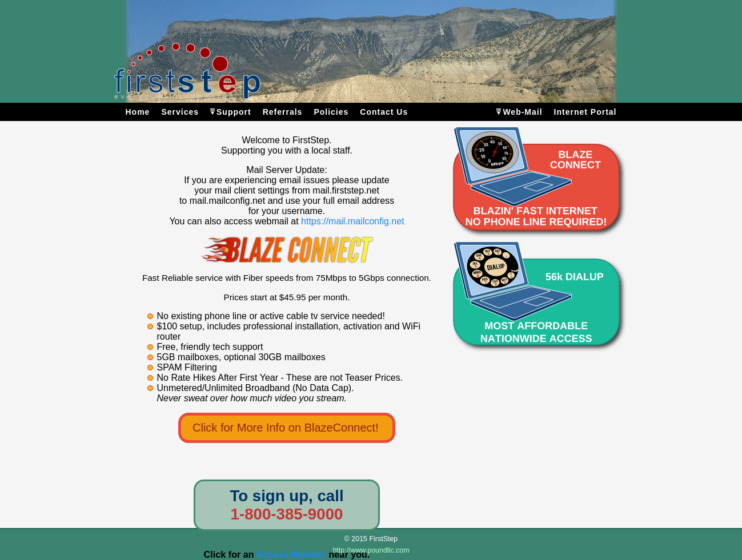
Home (138, 112)
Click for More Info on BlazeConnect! (286, 428)
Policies (331, 112)
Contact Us (384, 112)
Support (234, 112)
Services (180, 112)
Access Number (291, 554)
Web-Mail (522, 112)
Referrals (283, 112)
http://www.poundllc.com (371, 550)
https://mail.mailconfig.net (353, 221)
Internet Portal (585, 112)
